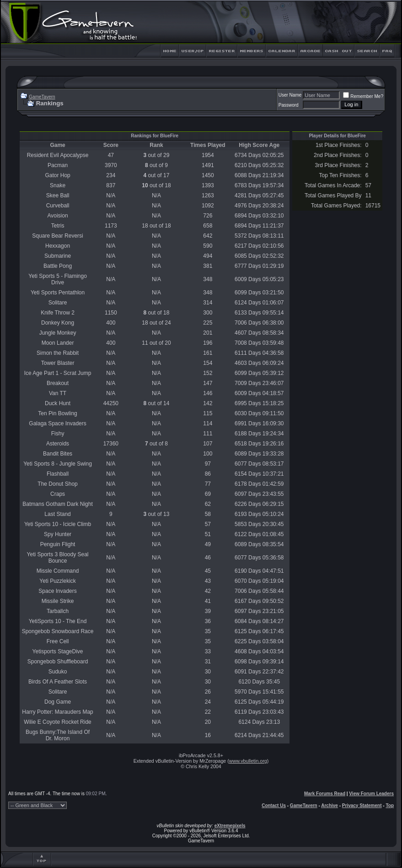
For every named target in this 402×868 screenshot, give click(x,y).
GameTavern (42, 97)
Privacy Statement (362, 806)
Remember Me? (363, 96)
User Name (290, 95)
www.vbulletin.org (248, 761)
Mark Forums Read (325, 794)
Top (390, 806)
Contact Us (274, 806)
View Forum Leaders (371, 794)
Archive (330, 806)
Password (289, 105)
